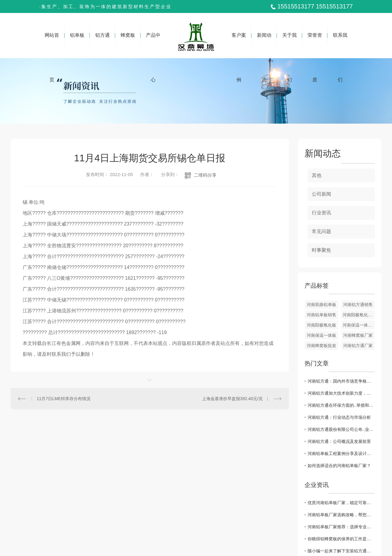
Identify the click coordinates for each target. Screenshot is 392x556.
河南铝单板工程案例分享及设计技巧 (341, 453)
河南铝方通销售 (358, 305)
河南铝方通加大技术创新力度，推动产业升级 (341, 393)
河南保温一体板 (321, 335)
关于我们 (289, 45)
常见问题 (321, 231)
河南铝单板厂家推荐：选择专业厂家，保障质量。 (341, 527)
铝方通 (103, 39)
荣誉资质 (315, 45)
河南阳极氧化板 (321, 325)
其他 (317, 175)
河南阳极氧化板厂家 (359, 315)
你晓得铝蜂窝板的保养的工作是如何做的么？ (341, 539)
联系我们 (340, 45)
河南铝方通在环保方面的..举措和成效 (341, 405)
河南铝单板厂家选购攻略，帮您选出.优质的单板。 (341, 515)
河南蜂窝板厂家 (358, 335)
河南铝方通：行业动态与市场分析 (339, 417)
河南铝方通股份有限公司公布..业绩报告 (341, 429)
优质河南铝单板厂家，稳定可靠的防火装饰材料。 (341, 503)
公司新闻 (321, 194)
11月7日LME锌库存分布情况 (64, 399)
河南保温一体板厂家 (359, 325)
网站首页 (52, 45)
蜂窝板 (128, 39)
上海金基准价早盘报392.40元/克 (232, 399)
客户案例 (239, 45)
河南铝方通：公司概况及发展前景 (339, 441)
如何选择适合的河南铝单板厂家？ (339, 466)
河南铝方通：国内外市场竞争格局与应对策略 (341, 381)
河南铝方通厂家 (358, 346)
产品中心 (153, 45)
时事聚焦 (321, 250)
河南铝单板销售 (321, 315)
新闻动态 (264, 45)
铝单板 (77, 39)
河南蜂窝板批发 (321, 346)
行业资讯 (321, 213)
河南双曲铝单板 (321, 305)
